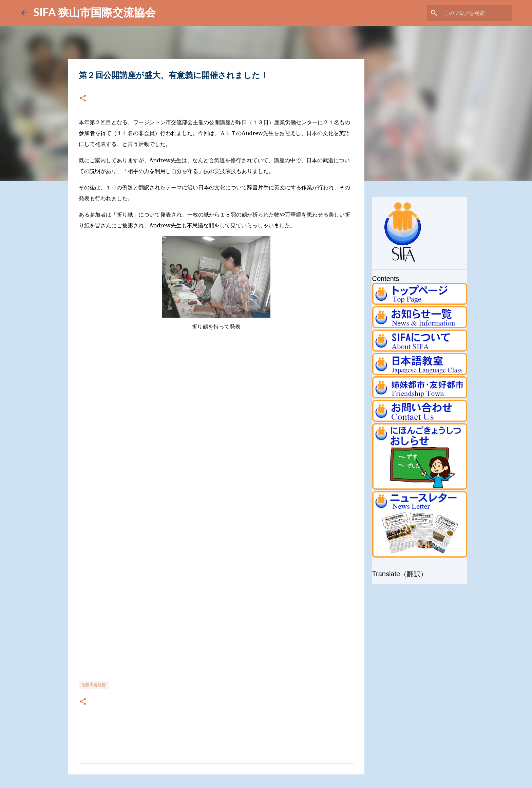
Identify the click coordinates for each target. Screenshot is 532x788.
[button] (83, 99)
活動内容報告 (94, 685)
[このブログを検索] (476, 13)
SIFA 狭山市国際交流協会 (95, 12)
